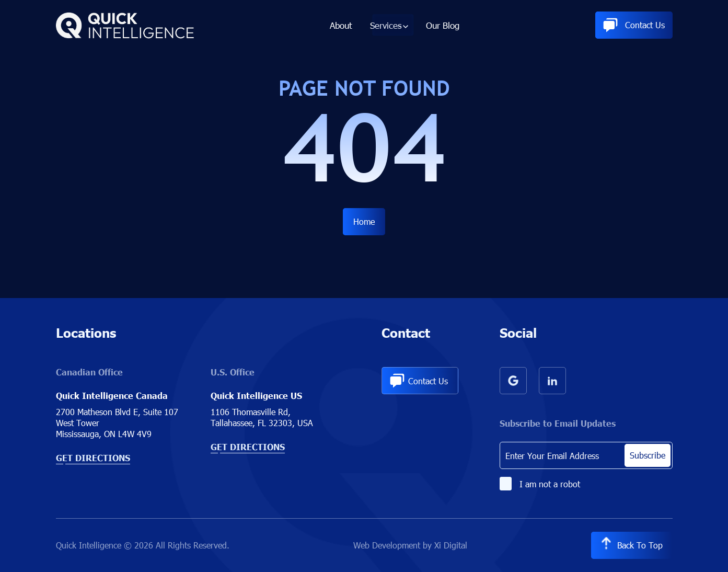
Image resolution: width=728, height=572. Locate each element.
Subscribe (648, 455)
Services (385, 27)
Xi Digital (450, 545)
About (342, 27)
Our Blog (442, 27)
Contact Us (633, 27)
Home (364, 221)
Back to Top (631, 545)
